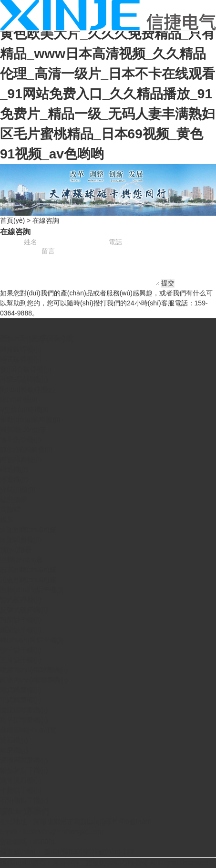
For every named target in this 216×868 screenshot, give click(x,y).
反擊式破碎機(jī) (24, 610)
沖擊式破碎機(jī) (24, 379)
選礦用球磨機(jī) (24, 760)
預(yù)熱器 (16, 550)
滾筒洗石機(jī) (21, 780)
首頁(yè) (12, 220)
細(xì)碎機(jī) (19, 399)
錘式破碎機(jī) (21, 359)
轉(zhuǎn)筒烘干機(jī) (32, 640)
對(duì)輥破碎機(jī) (27, 389)
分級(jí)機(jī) (18, 490)
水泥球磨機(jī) (21, 540)
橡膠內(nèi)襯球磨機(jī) (34, 670)
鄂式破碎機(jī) (21, 600)
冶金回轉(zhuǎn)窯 (28, 580)
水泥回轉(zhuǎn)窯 (28, 530)
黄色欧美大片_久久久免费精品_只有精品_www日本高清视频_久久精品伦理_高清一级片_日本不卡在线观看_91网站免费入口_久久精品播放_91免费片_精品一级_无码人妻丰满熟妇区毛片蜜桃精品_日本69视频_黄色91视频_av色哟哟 (108, 94)
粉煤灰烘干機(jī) (24, 770)
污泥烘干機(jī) (21, 620)
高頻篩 (10, 510)
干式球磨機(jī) (21, 700)
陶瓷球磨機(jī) (21, 460)
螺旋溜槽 (13, 500)
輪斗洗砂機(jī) (21, 439)
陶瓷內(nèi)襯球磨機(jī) (34, 680)
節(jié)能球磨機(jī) (26, 450)
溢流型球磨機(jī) (24, 710)
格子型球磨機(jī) (24, 720)
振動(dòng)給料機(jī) (30, 419)
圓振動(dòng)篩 (23, 429)
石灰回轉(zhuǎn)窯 (28, 570)
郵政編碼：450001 (28, 842)
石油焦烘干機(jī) (24, 800)
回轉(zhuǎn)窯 (21, 560)
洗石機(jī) (14, 740)
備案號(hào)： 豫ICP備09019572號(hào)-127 (67, 852)
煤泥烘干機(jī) (21, 630)
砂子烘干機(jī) (21, 650)
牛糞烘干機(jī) (21, 790)
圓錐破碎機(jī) (21, 349)
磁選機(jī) (14, 470)
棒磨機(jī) (14, 750)
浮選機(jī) (14, 480)
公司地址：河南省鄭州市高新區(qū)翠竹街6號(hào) (76, 822)
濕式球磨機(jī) (21, 690)
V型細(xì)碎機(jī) (24, 409)
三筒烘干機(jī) (21, 660)
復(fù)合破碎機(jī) (26, 369)
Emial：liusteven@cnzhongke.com (52, 832)
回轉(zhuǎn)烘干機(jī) (32, 590)
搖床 (7, 520)
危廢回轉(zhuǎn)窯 (28, 730)
